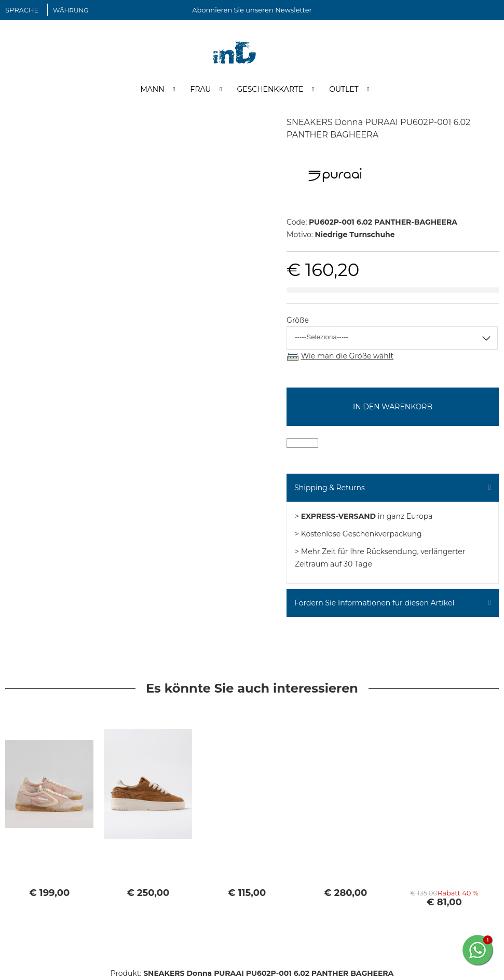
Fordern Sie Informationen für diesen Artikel (374, 604)
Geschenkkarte (270, 90)
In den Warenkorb (393, 408)
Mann (152, 90)
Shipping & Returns (330, 489)
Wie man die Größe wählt (347, 357)
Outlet (344, 90)
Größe (298, 321)
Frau (201, 90)
